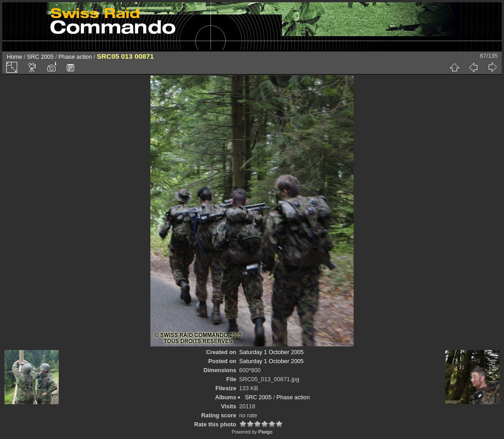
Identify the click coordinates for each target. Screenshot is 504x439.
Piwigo (265, 432)
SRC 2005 (40, 57)
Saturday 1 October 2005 (272, 352)
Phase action (75, 57)
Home (14, 57)
